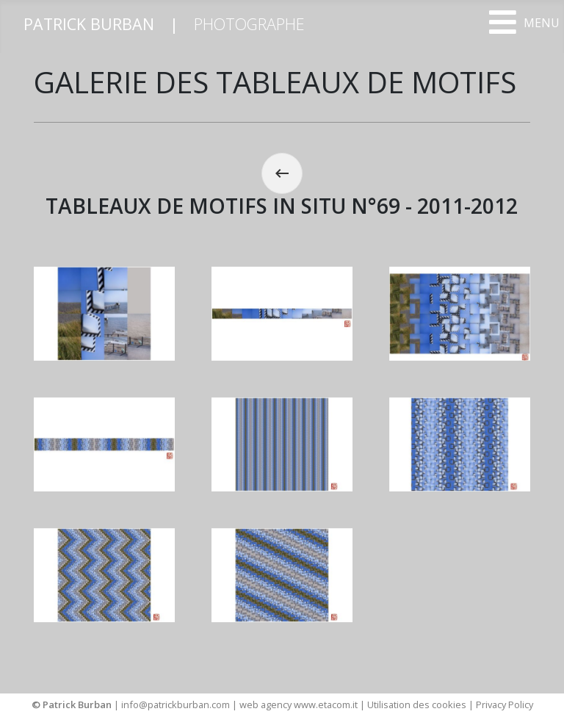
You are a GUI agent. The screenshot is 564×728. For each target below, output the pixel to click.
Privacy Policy (505, 704)
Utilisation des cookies (417, 704)
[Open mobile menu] (524, 22)
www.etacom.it (327, 704)
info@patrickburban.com (176, 704)
